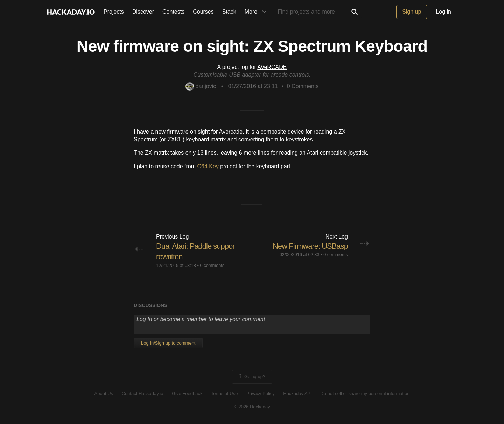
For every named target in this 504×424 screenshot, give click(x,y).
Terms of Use (225, 393)
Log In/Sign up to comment (168, 343)
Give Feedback (187, 393)
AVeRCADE (272, 67)
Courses (203, 12)
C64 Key (208, 166)
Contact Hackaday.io (143, 393)
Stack (229, 12)
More (257, 12)
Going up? (252, 377)
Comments (303, 86)
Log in (443, 12)
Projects (114, 12)
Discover (143, 12)
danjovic (201, 86)
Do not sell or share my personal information (365, 393)
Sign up (412, 12)
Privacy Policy (261, 393)
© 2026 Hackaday (252, 407)
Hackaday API (297, 393)
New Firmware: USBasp (310, 246)
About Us (104, 393)
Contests (173, 12)
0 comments (212, 265)
